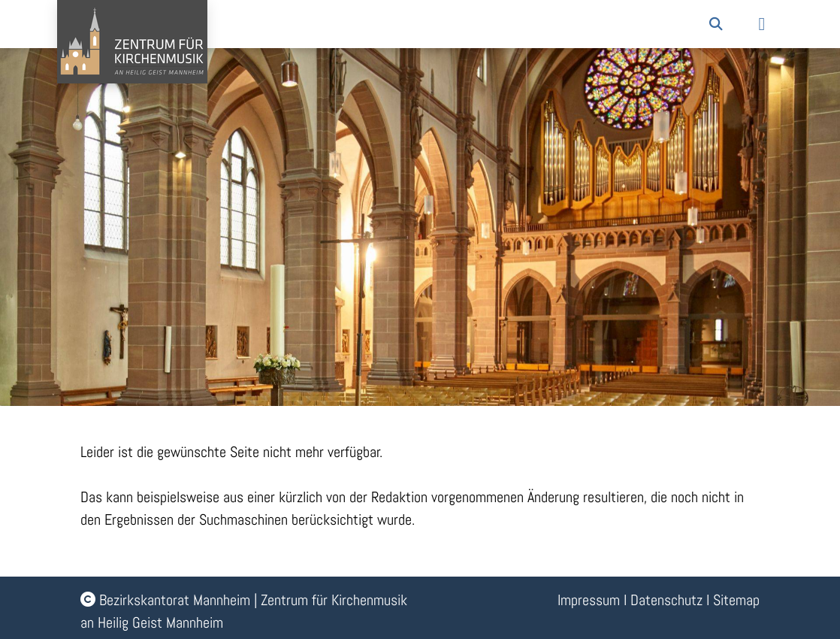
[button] (716, 24)
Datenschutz (666, 600)
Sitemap (736, 600)
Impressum (589, 600)
